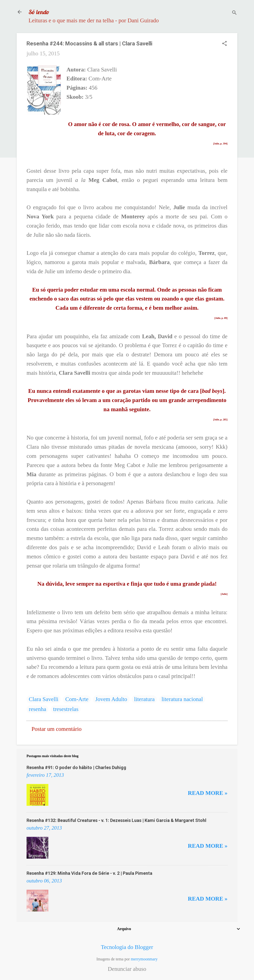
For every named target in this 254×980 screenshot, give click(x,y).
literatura (144, 699)
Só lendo (39, 12)
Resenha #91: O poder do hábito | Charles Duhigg (76, 767)
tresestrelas (66, 709)
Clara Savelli (44, 699)
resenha (37, 709)
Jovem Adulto (111, 699)
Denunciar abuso (127, 969)
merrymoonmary (144, 959)
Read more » (208, 793)
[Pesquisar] (234, 14)
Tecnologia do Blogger (127, 947)
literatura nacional (182, 699)
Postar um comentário (57, 729)
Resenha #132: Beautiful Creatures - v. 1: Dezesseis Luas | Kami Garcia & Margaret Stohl (116, 820)
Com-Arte (77, 699)
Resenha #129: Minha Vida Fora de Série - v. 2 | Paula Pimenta (89, 873)
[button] (224, 44)
